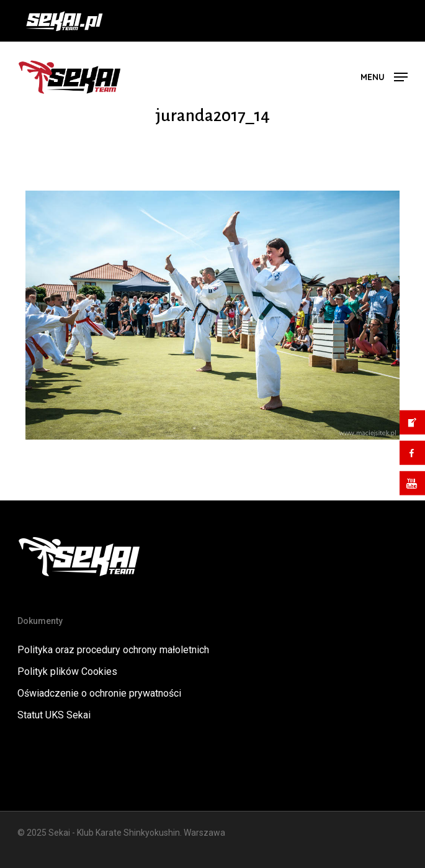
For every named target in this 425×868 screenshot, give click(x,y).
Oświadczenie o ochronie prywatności (99, 693)
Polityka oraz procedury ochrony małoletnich (113, 650)
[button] (384, 76)
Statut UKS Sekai (54, 715)
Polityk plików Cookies (67, 671)
